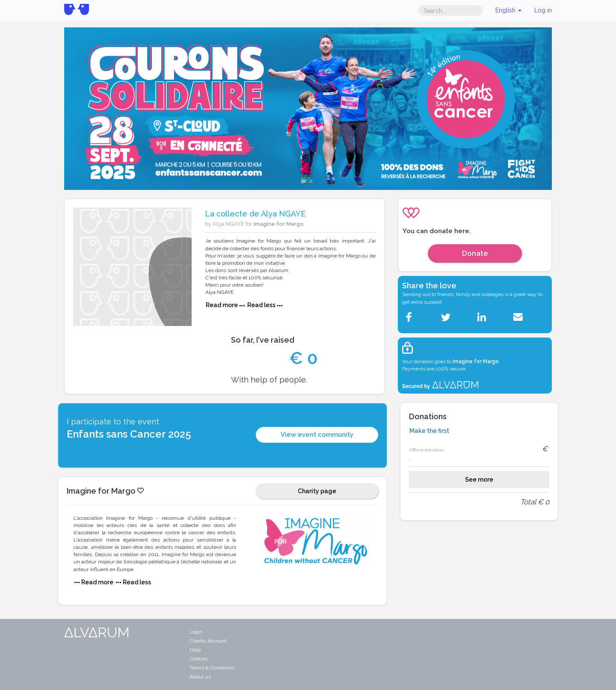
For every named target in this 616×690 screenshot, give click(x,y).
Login (196, 632)
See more (479, 480)
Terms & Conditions (212, 668)
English (508, 10)
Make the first (429, 431)
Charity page (317, 491)
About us (200, 677)
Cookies (199, 659)
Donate (475, 253)
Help (195, 650)
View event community (317, 435)
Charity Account (208, 641)
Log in (543, 10)
